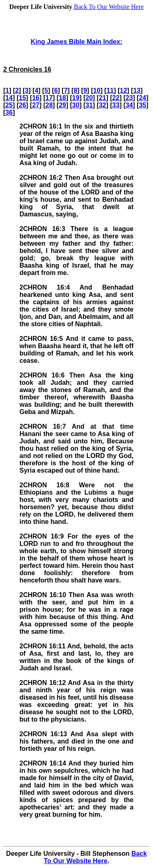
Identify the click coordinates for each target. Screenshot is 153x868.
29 (62, 105)
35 (142, 105)
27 (36, 105)
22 (116, 98)
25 (9, 105)
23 (129, 98)
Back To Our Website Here (109, 7)
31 (89, 105)
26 (22, 105)
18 (62, 98)
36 (9, 112)
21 (103, 98)
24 (142, 98)
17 (49, 98)
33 (116, 105)
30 (76, 105)
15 (22, 98)
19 (76, 98)
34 (129, 105)
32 (103, 105)
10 (97, 91)
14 (9, 98)
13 (137, 91)
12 (123, 91)
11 (110, 91)
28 (49, 105)
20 (89, 98)
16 (36, 98)
